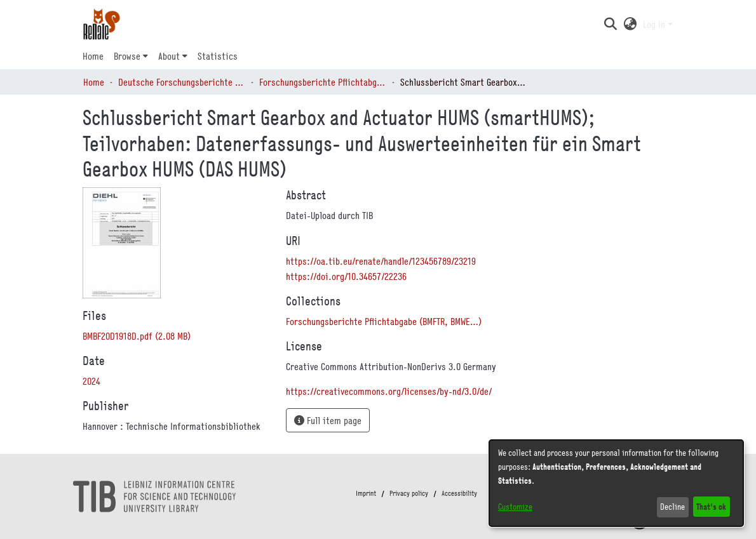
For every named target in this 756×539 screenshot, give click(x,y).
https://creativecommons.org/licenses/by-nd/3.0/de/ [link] (389, 391)
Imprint (366, 493)
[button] (610, 24)
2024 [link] (91, 381)
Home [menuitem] (93, 56)
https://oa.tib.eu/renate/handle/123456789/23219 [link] (381, 261)
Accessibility (459, 493)
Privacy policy (409, 493)
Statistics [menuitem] (218, 56)
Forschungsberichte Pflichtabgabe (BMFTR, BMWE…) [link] (323, 82)
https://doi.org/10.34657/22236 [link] (346, 276)
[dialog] (616, 483)
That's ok (711, 506)
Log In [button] (655, 24)
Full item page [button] (328, 420)
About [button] (169, 56)
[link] (137, 336)
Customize (515, 507)
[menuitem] (131, 56)
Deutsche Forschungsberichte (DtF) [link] (182, 82)
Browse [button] (127, 56)
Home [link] (94, 82)
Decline (672, 507)
